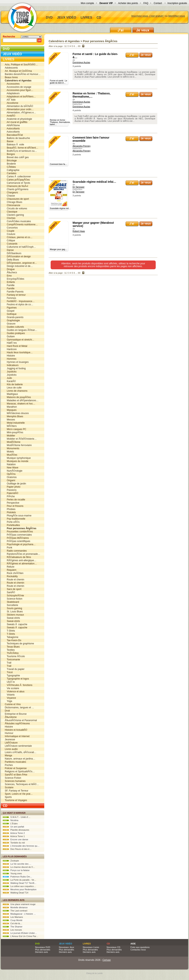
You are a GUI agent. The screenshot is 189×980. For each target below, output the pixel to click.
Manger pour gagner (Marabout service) (93, 224)
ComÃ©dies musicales (18, 221)
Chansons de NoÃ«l (16, 186)
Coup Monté (13, 920)
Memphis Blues (14, 416)
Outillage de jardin (15, 484)
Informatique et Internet (17, 736)
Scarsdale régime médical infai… (94, 182)
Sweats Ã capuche (16, 624)
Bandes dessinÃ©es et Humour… (23, 74)
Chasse (10, 196)
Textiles (10, 650)
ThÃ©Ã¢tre (12, 653)
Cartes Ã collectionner (18, 177)
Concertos (11, 228)
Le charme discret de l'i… (19, 867)
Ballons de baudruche (17, 138)
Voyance (10, 698)
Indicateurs (12, 365)
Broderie (10, 164)
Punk (8, 548)
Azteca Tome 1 (14, 836)
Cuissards (11, 244)
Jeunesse (10, 739)
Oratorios (11, 477)
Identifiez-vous (177, 16)
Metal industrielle (15, 423)
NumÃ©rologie (14, 471)
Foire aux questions (140, 947)
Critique (10, 241)
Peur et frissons (14, 506)
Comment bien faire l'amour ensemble (91, 139)
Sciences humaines (15, 781)
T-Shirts (10, 631)
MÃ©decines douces (17, 413)
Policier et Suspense (16, 768)
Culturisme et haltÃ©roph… (20, 247)
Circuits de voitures (16, 209)
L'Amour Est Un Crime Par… (21, 936)
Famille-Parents (14, 292)
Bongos (10, 154)
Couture (10, 234)
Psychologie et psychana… (20, 544)
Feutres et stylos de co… (19, 304)
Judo (8, 378)
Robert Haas (79, 231)
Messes (10, 420)
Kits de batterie (14, 384)
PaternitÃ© (12, 493)
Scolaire (9, 787)
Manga (8, 755)
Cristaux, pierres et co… (19, 237)
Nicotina (11, 820)
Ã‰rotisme (11, 717)
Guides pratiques (15, 333)
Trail (8, 663)
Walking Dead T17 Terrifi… (20, 883)
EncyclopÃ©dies (15, 279)
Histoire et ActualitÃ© (16, 730)
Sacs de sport (13, 589)
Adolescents (11, 68)
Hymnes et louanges (17, 362)
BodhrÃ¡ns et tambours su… (21, 151)
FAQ (146, 3)
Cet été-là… (12, 923)
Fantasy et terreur (15, 295)
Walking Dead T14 (16, 893)
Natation (10, 464)
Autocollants (12, 129)
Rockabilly (11, 576)
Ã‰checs (11, 272)
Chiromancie (12, 205)
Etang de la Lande (94, 973)
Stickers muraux (14, 615)
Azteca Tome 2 (14, 833)
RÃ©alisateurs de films (18, 557)
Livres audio (11, 749)
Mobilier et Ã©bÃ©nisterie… (21, 439)
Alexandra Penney (82, 146)
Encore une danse (15, 839)
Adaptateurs (12, 93)
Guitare (10, 336)
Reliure (10, 567)
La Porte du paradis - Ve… (20, 880)
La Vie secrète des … (17, 864)
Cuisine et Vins (13, 704)
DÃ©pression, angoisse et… (21, 263)
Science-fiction (14, 599)
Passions (11, 490)
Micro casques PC (15, 429)
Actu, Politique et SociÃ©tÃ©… (21, 65)
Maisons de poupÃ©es (18, 397)
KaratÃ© (10, 381)
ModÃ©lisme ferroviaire (18, 445)
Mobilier (10, 436)
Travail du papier (15, 669)
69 (79, 46)
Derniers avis (41, 952)
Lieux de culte (13, 388)
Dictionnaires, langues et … (19, 708)
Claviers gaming (14, 215)
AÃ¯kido (10, 100)
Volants (10, 695)
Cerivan (107, 960)
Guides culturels (14, 327)
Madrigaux (11, 394)
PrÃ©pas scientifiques (18, 541)
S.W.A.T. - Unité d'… (17, 817)
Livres (86, 17)
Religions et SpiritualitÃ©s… (20, 771)
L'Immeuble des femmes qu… (21, 846)
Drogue (10, 269)
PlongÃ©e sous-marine (18, 516)
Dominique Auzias (81, 62)
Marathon (11, 407)
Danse (9, 250)
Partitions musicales (15, 762)
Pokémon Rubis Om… (18, 877)
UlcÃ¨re (10, 682)
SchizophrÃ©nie (14, 596)
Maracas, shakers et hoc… (20, 404)
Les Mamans (13, 917)
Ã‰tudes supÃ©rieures (17, 724)
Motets (9, 452)
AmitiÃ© (10, 116)
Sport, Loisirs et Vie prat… (19, 794)
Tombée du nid (14, 843)
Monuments (12, 448)
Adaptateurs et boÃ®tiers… (20, 97)
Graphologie (12, 320)
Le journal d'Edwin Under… (20, 933)
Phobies (10, 509)
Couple (10, 231)
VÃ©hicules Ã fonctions (19, 685)
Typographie (12, 676)
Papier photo (13, 487)
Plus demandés (43, 950)
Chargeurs (11, 193)
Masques (11, 410)
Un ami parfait (13, 827)
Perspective (12, 503)
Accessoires (12, 84)
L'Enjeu (10, 823)
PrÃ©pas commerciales (18, 535)
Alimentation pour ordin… (19, 109)
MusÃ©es (11, 455)
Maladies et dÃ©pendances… (22, 400)
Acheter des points (128, 3)
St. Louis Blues (14, 612)
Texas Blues (12, 647)
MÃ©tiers (11, 426)
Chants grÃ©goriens (17, 189)
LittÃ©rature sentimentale (18, 746)
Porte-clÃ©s (12, 522)
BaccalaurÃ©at (14, 135)
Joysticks (11, 372)
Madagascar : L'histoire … (19, 914)
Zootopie (11, 861)
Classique (11, 212)
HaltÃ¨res (11, 343)
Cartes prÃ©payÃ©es (17, 180)
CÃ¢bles (10, 167)
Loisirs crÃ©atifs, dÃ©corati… (21, 752)
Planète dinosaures (16, 830)
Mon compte (87, 3)
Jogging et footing (15, 368)
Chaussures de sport (17, 199)
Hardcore (11, 349)
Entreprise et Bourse (16, 714)
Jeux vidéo (67, 17)
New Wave (12, 468)
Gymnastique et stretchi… (20, 340)
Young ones (12, 873)
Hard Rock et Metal (16, 346)
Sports (8, 797)
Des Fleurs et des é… (17, 849)
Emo (8, 276)
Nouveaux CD (113, 947)
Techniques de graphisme (19, 644)
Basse (9, 141)
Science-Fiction (13, 778)
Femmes (10, 298)
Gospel (10, 311)
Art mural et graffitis (16, 122)
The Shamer (13, 927)
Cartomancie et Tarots (17, 183)
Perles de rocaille (15, 500)
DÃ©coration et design (18, 256)
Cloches (10, 218)
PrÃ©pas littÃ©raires (17, 538)
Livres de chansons (16, 391)
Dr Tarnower (79, 187)
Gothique (11, 314)
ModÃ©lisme (13, 442)
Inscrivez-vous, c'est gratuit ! (148, 16)
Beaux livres (11, 77)
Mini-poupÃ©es (14, 432)
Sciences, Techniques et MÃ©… (22, 784)
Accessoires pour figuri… (19, 90)
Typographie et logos (17, 679)
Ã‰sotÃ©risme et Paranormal (21, 720)
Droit (7, 711)
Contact (158, 3)
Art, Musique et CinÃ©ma (18, 71)
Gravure (10, 324)
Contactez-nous (138, 950)
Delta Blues (12, 260)
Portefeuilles (12, 525)
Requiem (11, 570)
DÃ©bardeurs (13, 253)
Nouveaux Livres (91, 947)
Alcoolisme (11, 103)
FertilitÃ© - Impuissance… (20, 301)
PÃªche (10, 496)
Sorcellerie (11, 605)
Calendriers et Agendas (64, 41)
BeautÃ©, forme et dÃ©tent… (22, 148)
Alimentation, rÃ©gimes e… (20, 113)
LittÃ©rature (11, 743)
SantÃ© (10, 592)
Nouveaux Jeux (67, 947)
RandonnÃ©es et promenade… (23, 554)
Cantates (11, 173)
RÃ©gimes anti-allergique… (21, 560)
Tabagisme (12, 637)
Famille (10, 285)
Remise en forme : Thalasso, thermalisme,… (92, 95)
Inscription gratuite (177, 3)
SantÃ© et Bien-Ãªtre (16, 775)
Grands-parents (14, 317)
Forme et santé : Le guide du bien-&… (95, 56)
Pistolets (10, 512)
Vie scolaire (12, 688)
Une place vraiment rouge (19, 904)
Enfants (10, 282)
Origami (10, 480)
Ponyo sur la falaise (16, 870)
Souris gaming (13, 608)
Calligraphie (12, 170)
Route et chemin (14, 580)
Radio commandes (16, 551)
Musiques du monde (17, 461)
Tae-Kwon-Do (13, 640)
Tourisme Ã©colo (15, 656)
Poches (9, 765)
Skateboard (12, 602)
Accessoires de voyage (18, 87)
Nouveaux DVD (43, 947)
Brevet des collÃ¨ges (17, 157)
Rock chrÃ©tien (14, 573)
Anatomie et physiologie (18, 119)
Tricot (9, 672)
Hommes (11, 359)
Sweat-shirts (12, 618)
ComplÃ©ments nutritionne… (21, 225)
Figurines (11, 308)
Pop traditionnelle (15, 519)
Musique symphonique (18, 458)
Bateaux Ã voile (14, 145)
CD (99, 17)
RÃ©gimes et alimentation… (21, 564)
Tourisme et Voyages (16, 800)
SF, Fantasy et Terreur (17, 791)
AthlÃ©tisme (12, 125)
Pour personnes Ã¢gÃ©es (100, 41)
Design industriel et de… (19, 266)
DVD (49, 17)
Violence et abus (15, 692)
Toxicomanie (12, 660)
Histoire (10, 356)
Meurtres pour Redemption (20, 889)
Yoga (8, 701)
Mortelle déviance (15, 907)
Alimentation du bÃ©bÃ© (19, 106)
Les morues (12, 930)
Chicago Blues (13, 202)
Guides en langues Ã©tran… (21, 330)
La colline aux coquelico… (19, 886)
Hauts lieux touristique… (19, 352)
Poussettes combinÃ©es (19, 532)
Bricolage (11, 161)
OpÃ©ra (10, 474)
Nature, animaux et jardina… (20, 759)
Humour (9, 733)
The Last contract (15, 911)
